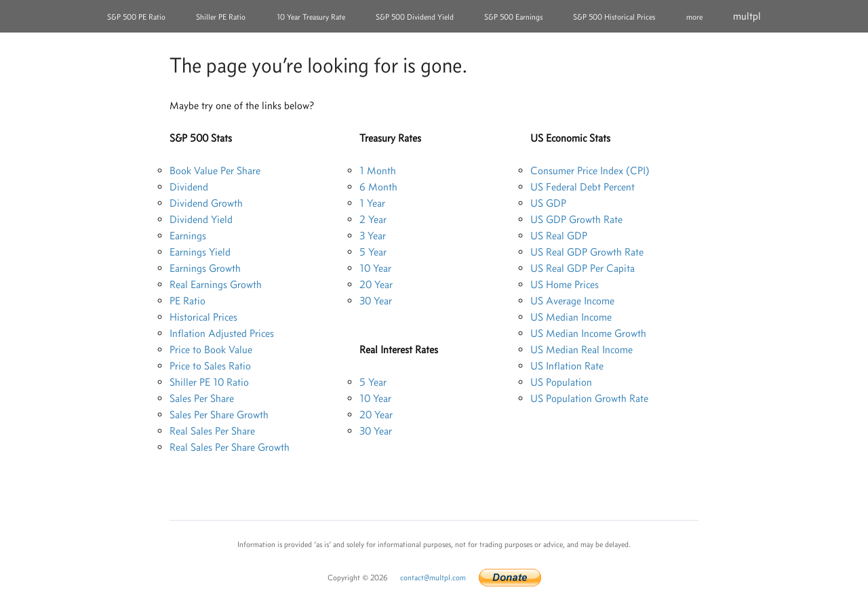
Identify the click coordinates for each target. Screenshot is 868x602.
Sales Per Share (202, 398)
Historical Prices (203, 317)
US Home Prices (565, 284)
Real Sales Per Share (212, 431)
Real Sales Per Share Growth (230, 447)
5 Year (373, 252)
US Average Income (572, 301)
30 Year (376, 301)
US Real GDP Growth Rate (587, 252)
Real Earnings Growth (216, 284)
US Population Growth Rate (589, 398)
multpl (747, 16)
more (694, 17)
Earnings (188, 236)
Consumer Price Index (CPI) (590, 170)
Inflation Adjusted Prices (222, 333)
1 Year (372, 203)
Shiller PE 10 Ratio (209, 382)
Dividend (189, 187)
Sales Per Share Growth (219, 415)
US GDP (548, 203)
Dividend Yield (201, 219)
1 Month (378, 170)
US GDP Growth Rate (576, 219)
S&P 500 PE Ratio (136, 17)
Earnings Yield (200, 252)
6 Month (378, 187)
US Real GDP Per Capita (583, 268)
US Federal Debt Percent (583, 187)
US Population (561, 382)
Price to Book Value (211, 349)
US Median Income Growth (588, 333)
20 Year (376, 284)
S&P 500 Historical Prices (614, 17)
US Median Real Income (581, 349)
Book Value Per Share (215, 170)
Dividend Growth (206, 203)
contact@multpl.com (433, 578)
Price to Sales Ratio (210, 366)
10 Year (375, 268)
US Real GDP (559, 236)
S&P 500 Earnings (513, 17)
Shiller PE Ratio (221, 17)
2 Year (373, 219)
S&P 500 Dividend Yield (415, 17)
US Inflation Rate (567, 366)
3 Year (373, 236)
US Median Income (571, 317)
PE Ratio (188, 301)
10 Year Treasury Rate (311, 17)
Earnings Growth (205, 268)
